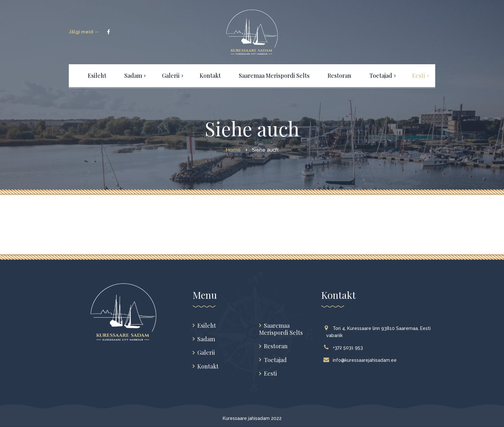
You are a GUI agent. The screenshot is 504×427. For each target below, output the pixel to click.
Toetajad (275, 360)
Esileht (207, 326)
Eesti (270, 374)
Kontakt (208, 366)
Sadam (206, 339)
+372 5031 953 (345, 348)
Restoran (276, 346)
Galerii (206, 353)
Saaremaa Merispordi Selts (281, 329)
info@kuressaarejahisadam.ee (361, 360)
